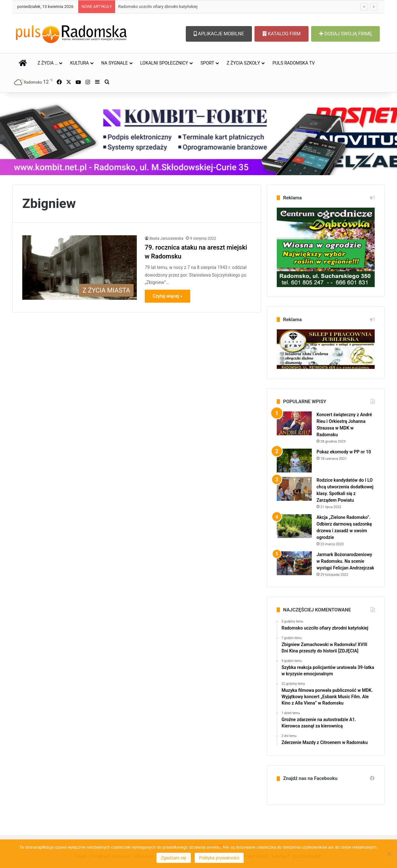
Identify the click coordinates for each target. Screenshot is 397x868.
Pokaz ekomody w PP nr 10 (344, 452)
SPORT (207, 63)
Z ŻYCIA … (48, 63)
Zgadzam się (174, 858)
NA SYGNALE (115, 63)
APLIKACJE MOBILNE (219, 34)
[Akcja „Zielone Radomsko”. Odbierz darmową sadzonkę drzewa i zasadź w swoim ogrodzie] (294, 526)
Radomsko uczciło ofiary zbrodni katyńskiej (158, 7)
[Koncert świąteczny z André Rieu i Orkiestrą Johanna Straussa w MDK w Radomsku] (294, 423)
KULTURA (79, 63)
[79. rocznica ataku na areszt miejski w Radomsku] (80, 268)
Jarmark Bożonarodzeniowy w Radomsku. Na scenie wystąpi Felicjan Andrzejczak (345, 561)
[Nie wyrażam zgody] (389, 854)
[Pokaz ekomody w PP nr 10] (294, 461)
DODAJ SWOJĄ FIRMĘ (345, 34)
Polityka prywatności (219, 858)
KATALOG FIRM (282, 34)
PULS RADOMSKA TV (293, 63)
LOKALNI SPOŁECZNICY (164, 63)
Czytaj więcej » (167, 296)
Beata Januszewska (166, 238)
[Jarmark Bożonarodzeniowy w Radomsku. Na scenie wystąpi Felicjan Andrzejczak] (294, 563)
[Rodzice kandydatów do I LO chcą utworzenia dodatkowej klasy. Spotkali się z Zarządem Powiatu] (294, 489)
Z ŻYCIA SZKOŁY (243, 63)
